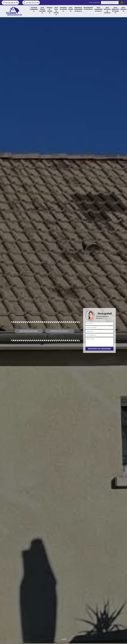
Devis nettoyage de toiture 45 (107, 10)
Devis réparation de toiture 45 (115, 10)
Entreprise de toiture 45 (63, 9)
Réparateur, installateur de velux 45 (78, 9)
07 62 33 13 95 (31, 3)
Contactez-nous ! (60, 331)
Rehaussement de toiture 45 (88, 9)
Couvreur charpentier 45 (34, 9)
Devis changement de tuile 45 (98, 9)
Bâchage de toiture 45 (50, 10)
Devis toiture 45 (70, 9)
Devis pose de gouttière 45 (42, 10)
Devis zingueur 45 (123, 9)
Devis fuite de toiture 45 (56, 11)
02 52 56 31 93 (10, 3)
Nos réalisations (29, 331)
